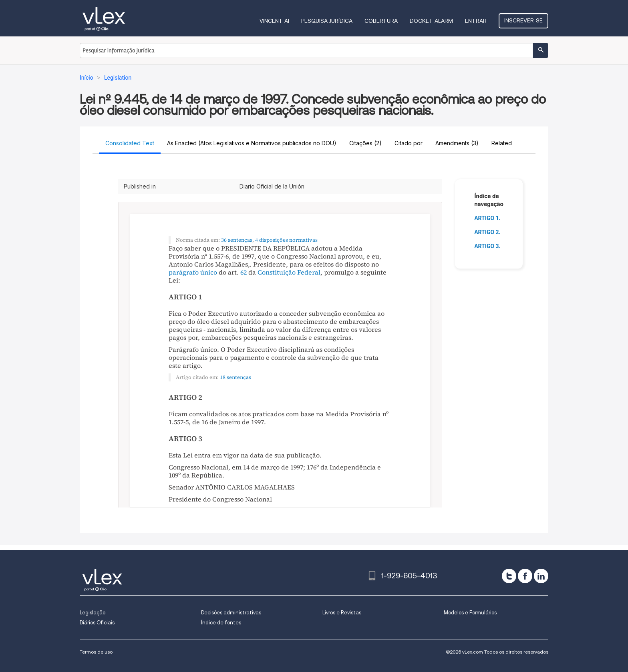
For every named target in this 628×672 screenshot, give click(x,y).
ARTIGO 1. (487, 218)
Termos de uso (96, 652)
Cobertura (381, 21)
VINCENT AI (274, 21)
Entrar (476, 21)
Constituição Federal (289, 272)
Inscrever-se (523, 20)
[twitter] (509, 576)
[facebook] (525, 576)
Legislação (93, 613)
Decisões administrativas (231, 613)
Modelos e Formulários (470, 613)
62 (244, 272)
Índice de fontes (221, 623)
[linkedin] (541, 576)
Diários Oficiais (97, 623)
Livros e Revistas (342, 613)
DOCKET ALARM (431, 21)
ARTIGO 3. (487, 246)
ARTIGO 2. (487, 232)
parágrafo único (193, 272)
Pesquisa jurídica (327, 21)
